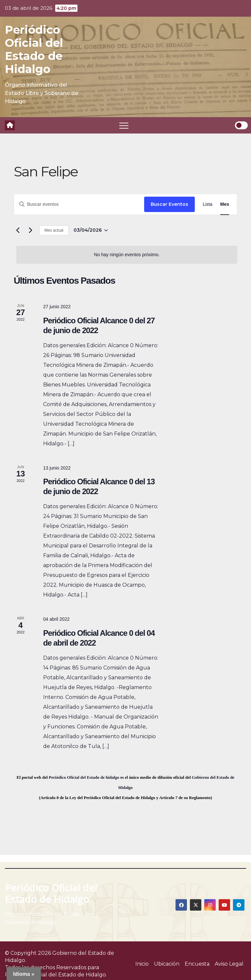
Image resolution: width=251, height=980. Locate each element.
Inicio (142, 964)
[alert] (127, 255)
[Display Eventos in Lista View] (208, 204)
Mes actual (54, 230)
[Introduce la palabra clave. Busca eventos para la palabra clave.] (79, 204)
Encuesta (197, 964)
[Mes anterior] (18, 230)
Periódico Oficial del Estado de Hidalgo (34, 49)
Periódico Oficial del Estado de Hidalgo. (56, 975)
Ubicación (167, 964)
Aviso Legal (229, 964)
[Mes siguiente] (30, 230)
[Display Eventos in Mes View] (225, 204)
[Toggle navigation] (124, 125)
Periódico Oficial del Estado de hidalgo (84, 777)
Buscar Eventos (169, 204)
